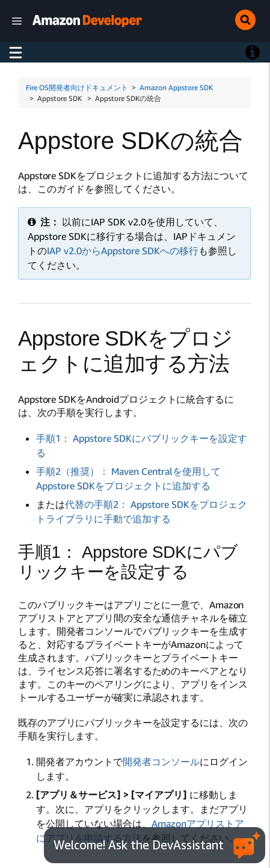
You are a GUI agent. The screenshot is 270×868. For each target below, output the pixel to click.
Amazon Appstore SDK (176, 87)
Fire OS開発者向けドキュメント (77, 87)
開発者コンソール (161, 762)
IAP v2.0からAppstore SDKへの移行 (123, 251)
